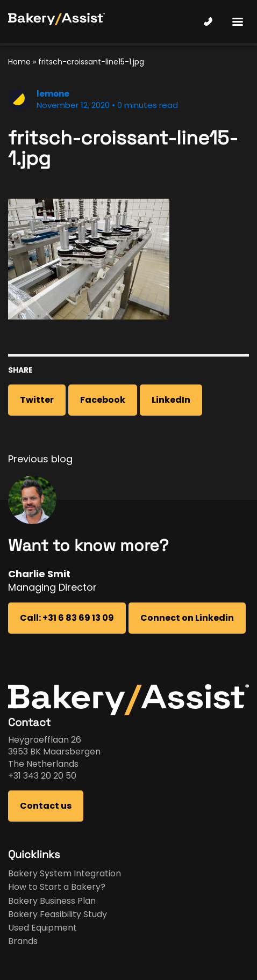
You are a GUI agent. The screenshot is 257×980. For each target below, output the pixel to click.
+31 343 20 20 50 (42, 776)
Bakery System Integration (65, 873)
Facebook (103, 400)
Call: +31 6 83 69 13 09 (67, 618)
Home (19, 62)
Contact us (46, 806)
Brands (23, 941)
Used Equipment (42, 928)
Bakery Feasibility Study (58, 914)
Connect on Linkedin (187, 618)
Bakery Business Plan (52, 901)
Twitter (37, 400)
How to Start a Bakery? (57, 887)
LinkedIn (171, 400)
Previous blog (40, 459)
